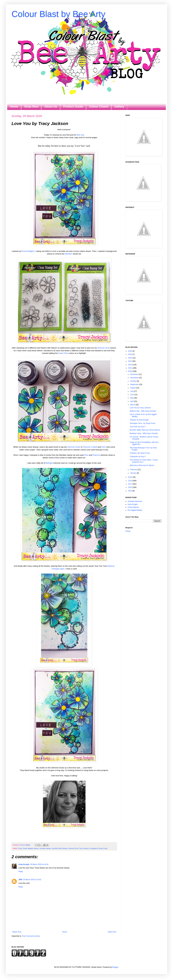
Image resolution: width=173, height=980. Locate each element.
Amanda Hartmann (135, 501)
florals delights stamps (31, 848)
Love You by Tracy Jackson (140, 408)
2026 (130, 351)
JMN (20, 880)
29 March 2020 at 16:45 (39, 864)
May (132, 398)
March (133, 405)
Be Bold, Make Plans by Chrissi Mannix (145, 430)
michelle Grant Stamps (60, 848)
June (132, 395)
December (134, 374)
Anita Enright (24, 864)
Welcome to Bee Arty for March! (142, 465)
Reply (21, 871)
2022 (130, 365)
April (132, 401)
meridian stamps (45, 848)
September (135, 384)
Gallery (119, 106)
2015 (130, 491)
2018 (130, 481)
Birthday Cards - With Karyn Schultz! (144, 433)
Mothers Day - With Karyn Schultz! (143, 411)
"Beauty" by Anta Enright (139, 420)
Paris (104, 447)
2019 (130, 477)
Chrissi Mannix (133, 507)
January (133, 473)
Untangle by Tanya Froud (98, 848)
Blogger (115, 967)
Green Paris (63, 353)
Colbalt (94, 447)
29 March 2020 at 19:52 (32, 880)
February (134, 470)
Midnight (49, 463)
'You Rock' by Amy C (138, 427)
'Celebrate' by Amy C (138, 457)
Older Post (112, 932)
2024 (130, 358)
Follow (128, 531)
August (133, 388)
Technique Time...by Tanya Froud (143, 423)
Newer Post (17, 932)
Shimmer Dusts (74, 447)
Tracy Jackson (84, 848)
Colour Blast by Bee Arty (58, 14)
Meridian (69, 254)
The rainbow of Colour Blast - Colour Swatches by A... (144, 461)
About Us (51, 106)
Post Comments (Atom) (31, 936)
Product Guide (73, 106)
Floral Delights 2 (29, 251)
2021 (130, 368)
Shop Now (31, 106)
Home (14, 106)
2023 (130, 361)
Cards (20, 848)
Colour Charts (99, 106)
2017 (130, 484)
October (133, 381)
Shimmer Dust (103, 348)
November (134, 378)
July (132, 391)
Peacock (87, 447)
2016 (130, 487)
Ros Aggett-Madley (135, 510)
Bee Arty (80, 135)
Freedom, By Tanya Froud (140, 453)
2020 (130, 371)
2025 (130, 354)
